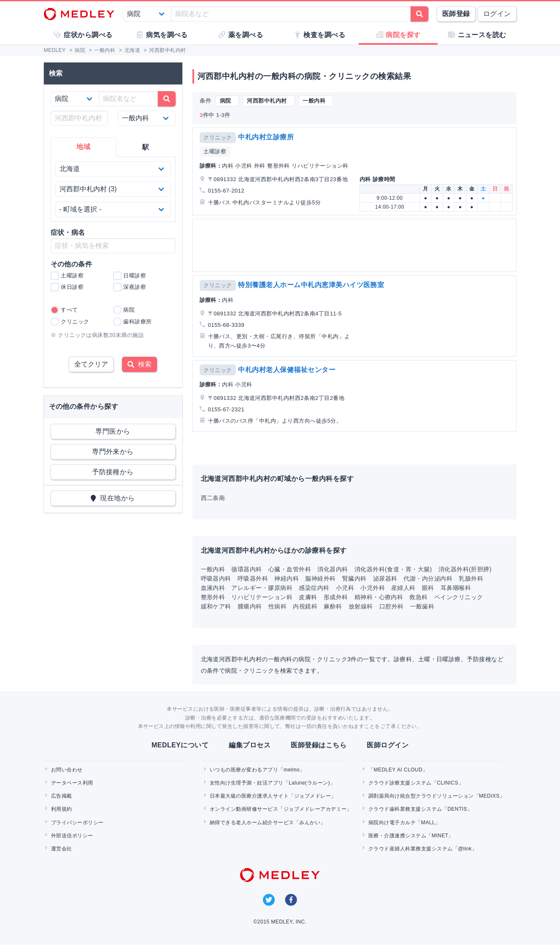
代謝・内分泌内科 (428, 578)
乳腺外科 (471, 578)
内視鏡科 (305, 606)
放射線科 (361, 606)
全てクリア (91, 364)
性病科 (277, 606)
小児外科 (373, 588)
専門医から (113, 431)
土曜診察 (215, 151)
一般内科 (213, 569)
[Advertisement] (356, 245)
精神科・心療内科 (379, 597)
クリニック (218, 137)
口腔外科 (392, 606)
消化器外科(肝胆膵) (465, 569)
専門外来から (113, 452)
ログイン (497, 14)
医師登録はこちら (319, 745)
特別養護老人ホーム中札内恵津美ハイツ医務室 (311, 285)
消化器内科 (333, 569)
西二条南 (213, 498)
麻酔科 (333, 606)
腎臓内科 (354, 578)
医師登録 (456, 14)
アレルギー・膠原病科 (262, 588)
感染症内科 (314, 588)
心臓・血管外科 (290, 569)
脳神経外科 (320, 578)
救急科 (418, 597)
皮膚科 (308, 597)
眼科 (428, 588)
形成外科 (336, 597)
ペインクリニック (459, 597)
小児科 (345, 588)
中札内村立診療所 (266, 137)
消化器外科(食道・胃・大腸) (393, 569)
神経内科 (287, 578)
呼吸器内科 (216, 578)
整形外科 (213, 597)
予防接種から (113, 472)
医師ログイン (388, 745)
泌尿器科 (385, 578)
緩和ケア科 (216, 606)
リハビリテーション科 (262, 597)
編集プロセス (250, 745)
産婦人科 (403, 588)
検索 (139, 364)
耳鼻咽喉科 (456, 588)
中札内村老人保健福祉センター (287, 370)
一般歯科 (422, 606)
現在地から (113, 498)
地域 (83, 147)
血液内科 (213, 588)
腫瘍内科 (250, 606)
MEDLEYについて (180, 745)
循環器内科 (246, 569)
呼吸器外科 (253, 578)
